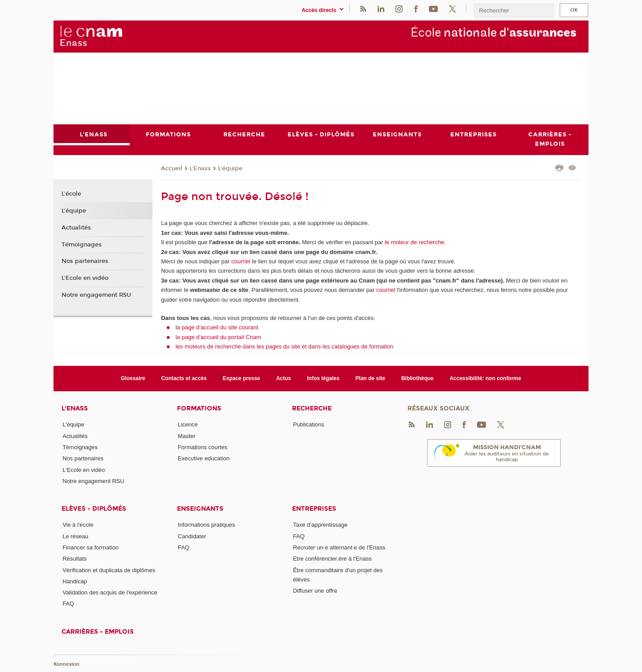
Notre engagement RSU (96, 295)
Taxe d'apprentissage (320, 525)
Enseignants (200, 509)
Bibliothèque (418, 378)
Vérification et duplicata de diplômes (109, 570)
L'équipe (230, 168)
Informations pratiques (207, 525)
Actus (283, 378)
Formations (199, 408)
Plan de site (370, 378)
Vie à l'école (78, 525)
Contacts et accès (184, 378)
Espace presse (242, 378)
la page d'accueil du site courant (217, 327)
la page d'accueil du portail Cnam (218, 337)
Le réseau (75, 536)
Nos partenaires (85, 261)
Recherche (312, 408)
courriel (241, 261)
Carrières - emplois (98, 632)
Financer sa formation (91, 547)
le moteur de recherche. (414, 242)
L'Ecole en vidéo (85, 278)
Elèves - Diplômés (94, 509)
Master (187, 436)
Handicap (75, 581)
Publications (309, 424)
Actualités (76, 228)
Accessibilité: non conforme (485, 378)
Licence (188, 424)
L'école (71, 194)
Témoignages (82, 245)
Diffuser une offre (315, 591)
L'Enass (200, 168)
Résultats (74, 559)
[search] (514, 10)
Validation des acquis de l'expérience (110, 592)
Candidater (192, 536)
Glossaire (133, 378)
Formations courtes (203, 447)
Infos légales (323, 378)
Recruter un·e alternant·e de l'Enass (339, 547)
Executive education (204, 458)
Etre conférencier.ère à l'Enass (332, 559)
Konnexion (66, 664)
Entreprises (314, 509)
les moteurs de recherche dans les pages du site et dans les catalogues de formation (285, 346)
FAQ (68, 604)
